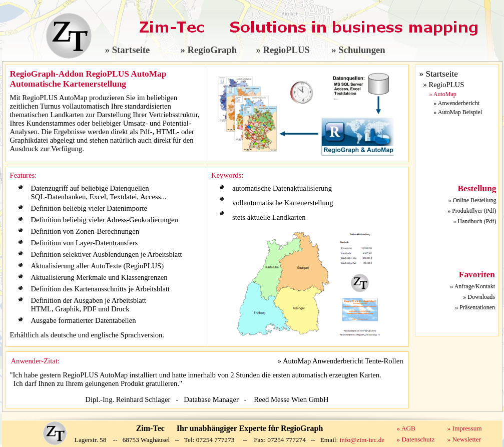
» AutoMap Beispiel (458, 112)
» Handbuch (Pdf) (475, 221)
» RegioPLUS (283, 50)
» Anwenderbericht (457, 103)
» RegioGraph (209, 50)
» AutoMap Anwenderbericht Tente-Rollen (341, 361)
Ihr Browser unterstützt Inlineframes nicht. (457, 296)
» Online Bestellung (472, 200)
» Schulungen (358, 50)
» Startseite (128, 50)
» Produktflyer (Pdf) (472, 211)
